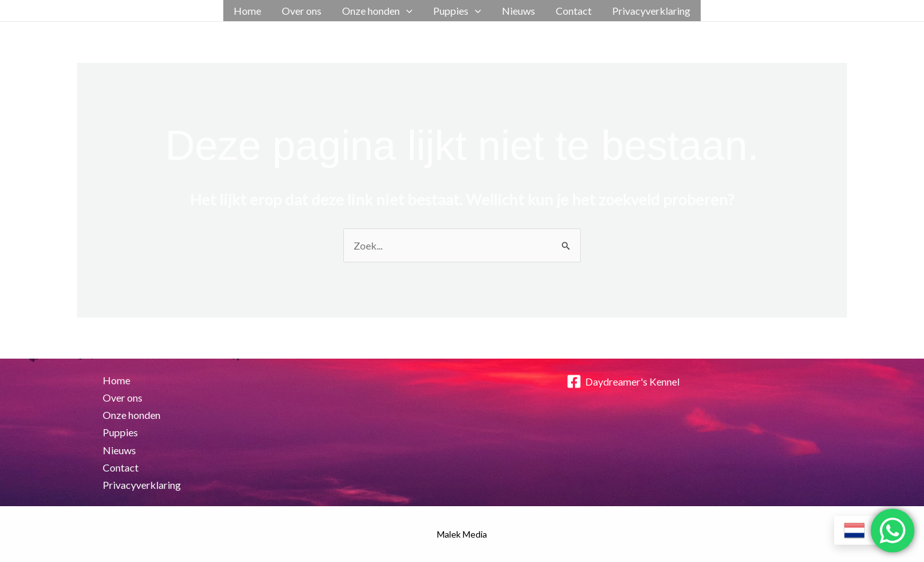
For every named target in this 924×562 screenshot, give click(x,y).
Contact (574, 11)
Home (247, 11)
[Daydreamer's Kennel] (623, 381)
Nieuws (518, 11)
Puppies (457, 11)
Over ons (302, 11)
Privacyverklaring (651, 11)
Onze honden (377, 11)
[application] (406, 11)
